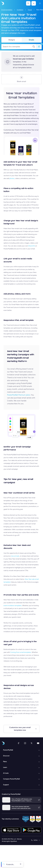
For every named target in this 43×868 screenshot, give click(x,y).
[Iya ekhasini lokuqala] (2, 3)
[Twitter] (32, 743)
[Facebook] (18, 743)
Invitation (20, 10)
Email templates (7, 10)
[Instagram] (25, 743)
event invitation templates (13, 606)
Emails (31, 40)
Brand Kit (32, 246)
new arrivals (15, 556)
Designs (12, 40)
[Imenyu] (40, 3)
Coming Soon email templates (21, 652)
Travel (30, 10)
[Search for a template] (18, 47)
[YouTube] (38, 743)
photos (12, 178)
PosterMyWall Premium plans (19, 395)
